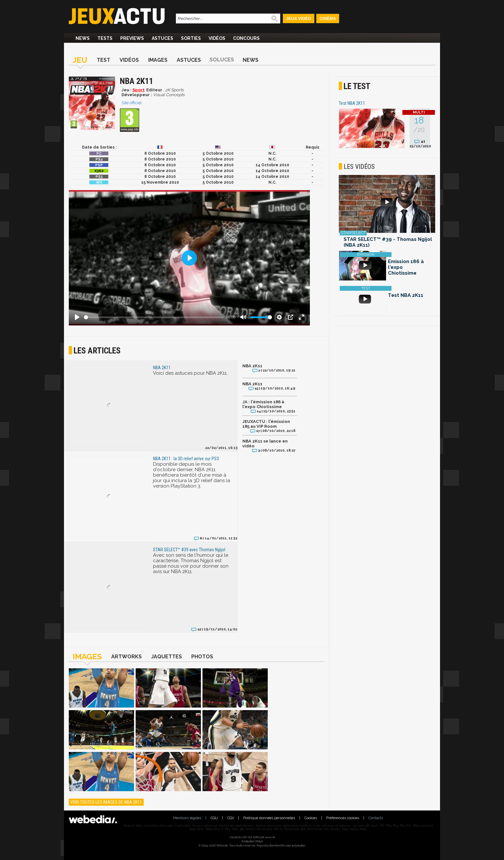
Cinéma (328, 18)
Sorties (191, 38)
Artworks (126, 657)
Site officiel (132, 103)
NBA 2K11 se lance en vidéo (265, 444)
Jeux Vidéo (299, 18)
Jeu (80, 60)
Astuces (162, 38)
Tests (105, 38)
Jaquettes (166, 657)
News (83, 38)
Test (104, 60)
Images (158, 60)
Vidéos (217, 38)
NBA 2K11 (252, 366)
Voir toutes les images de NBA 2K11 (106, 802)
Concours (246, 38)
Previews (132, 38)
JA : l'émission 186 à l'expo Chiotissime (263, 404)
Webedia (270, 837)
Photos (202, 657)
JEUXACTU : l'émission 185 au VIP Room (266, 424)
